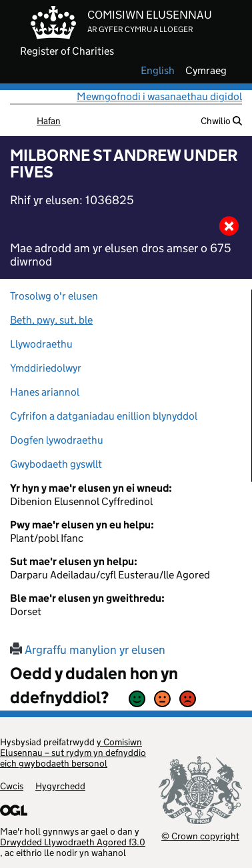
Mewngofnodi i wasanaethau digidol (159, 96)
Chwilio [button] (221, 121)
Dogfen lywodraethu (57, 440)
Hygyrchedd (60, 786)
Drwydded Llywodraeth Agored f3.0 (73, 842)
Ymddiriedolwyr (46, 368)
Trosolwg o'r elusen (54, 296)
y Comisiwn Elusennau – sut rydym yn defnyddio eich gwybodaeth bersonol (73, 753)
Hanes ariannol (45, 392)
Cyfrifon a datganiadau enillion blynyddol (104, 416)
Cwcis (12, 786)
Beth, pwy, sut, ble (51, 320)
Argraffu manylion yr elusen (88, 650)
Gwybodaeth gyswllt (56, 464)
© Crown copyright (200, 836)
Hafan (49, 121)
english (158, 71)
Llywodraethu (41, 344)
